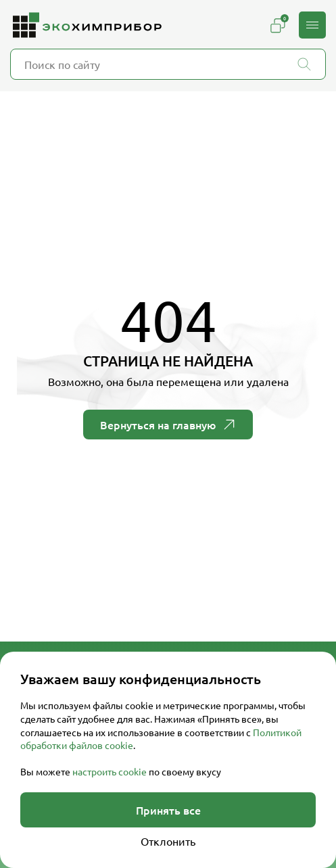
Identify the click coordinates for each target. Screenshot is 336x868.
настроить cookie (110, 771)
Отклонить (168, 841)
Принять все (168, 810)
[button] (312, 25)
